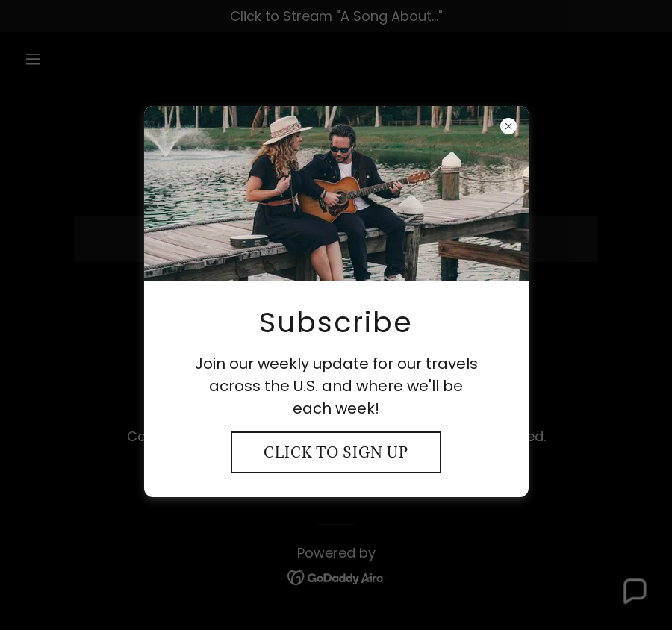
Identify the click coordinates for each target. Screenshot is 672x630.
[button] (634, 592)
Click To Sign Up (336, 452)
